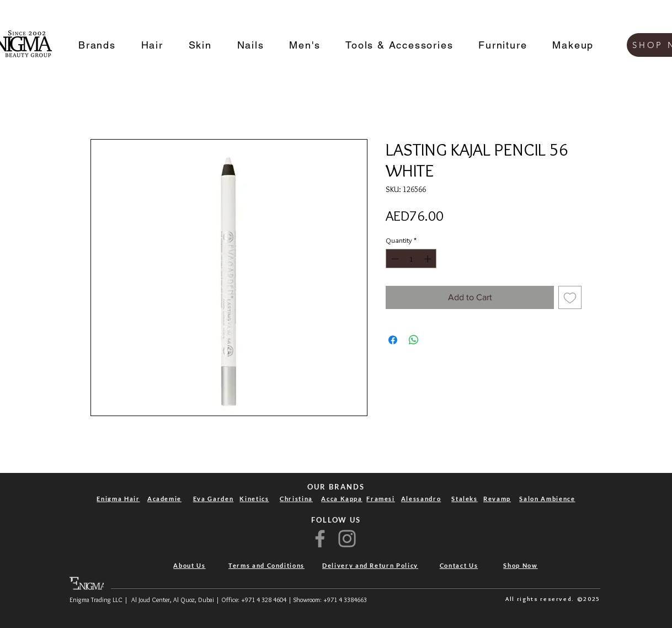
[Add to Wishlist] (570, 297)
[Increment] (429, 259)
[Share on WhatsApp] (414, 340)
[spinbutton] (411, 259)
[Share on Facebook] (393, 340)
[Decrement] (394, 259)
